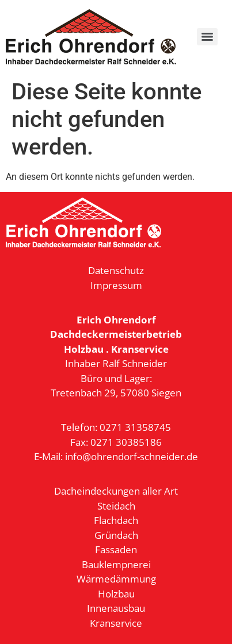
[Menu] (207, 37)
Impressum (116, 285)
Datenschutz (116, 270)
